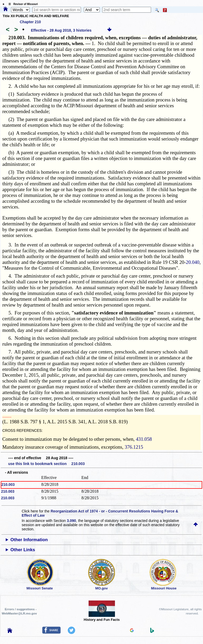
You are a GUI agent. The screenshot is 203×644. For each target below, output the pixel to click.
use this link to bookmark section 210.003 (46, 464)
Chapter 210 (30, 22)
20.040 (193, 262)
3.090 (71, 521)
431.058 (144, 439)
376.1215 (134, 447)
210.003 (8, 485)
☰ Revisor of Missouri (22, 4)
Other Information (29, 540)
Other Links (23, 550)
